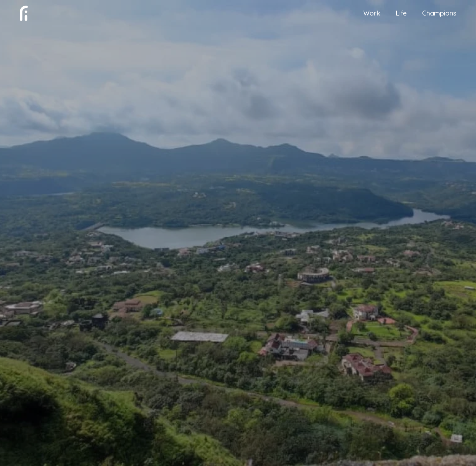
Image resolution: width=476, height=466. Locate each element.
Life (401, 14)
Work (372, 14)
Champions (439, 14)
